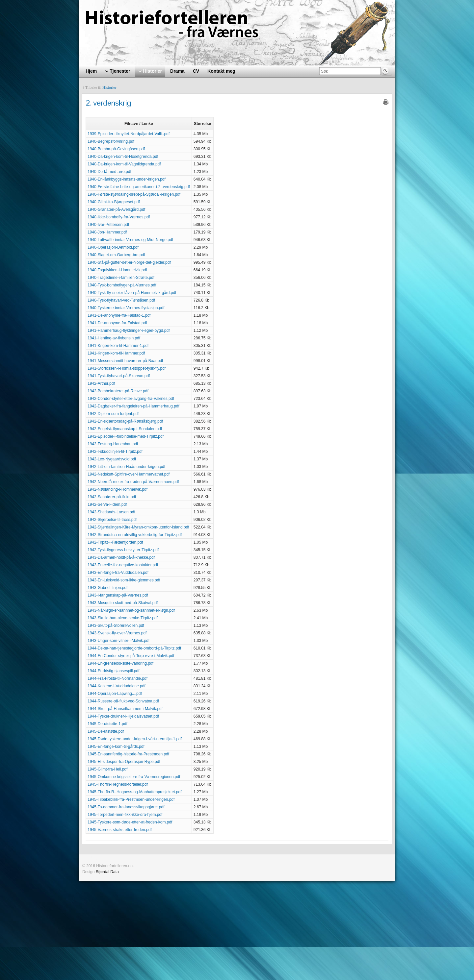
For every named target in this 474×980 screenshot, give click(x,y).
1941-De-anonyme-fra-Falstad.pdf (117, 323)
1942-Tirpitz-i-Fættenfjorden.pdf (115, 542)
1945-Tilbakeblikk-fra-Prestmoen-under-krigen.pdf (131, 799)
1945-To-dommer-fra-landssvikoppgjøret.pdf (126, 807)
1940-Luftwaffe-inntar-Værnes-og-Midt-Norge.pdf (130, 240)
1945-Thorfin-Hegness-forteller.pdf (118, 784)
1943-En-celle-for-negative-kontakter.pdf (123, 565)
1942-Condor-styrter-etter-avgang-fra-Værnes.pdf (131, 399)
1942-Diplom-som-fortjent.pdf (113, 414)
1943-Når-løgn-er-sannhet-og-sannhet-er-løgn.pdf (131, 610)
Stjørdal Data (107, 872)
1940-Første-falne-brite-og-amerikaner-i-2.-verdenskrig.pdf (139, 187)
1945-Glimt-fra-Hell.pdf (107, 769)
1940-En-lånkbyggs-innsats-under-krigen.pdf (127, 179)
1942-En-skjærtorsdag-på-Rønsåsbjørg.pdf (125, 421)
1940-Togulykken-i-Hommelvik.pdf (117, 270)
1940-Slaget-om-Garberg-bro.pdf (116, 255)
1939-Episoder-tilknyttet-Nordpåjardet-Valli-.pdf (129, 134)
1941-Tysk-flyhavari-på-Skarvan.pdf (119, 376)
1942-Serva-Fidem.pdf (107, 504)
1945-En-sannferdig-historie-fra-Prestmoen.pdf (128, 754)
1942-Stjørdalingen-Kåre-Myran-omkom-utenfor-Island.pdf (138, 527)
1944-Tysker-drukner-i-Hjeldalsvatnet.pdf (123, 716)
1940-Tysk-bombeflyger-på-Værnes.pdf (122, 285)
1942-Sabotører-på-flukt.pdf (112, 497)
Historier (109, 87)
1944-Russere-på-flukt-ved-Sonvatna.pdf (123, 701)
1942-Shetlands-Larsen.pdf (111, 512)
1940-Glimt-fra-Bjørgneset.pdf (114, 202)
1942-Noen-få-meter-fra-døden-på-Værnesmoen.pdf (133, 482)
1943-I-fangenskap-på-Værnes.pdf (118, 595)
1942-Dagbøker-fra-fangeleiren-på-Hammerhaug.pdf (133, 406)
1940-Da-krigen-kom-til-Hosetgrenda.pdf (123, 157)
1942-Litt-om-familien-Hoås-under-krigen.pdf (126, 467)
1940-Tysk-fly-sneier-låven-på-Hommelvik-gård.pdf (132, 293)
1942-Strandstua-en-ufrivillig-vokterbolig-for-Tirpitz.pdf (135, 535)
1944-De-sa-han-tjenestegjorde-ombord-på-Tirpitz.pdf (134, 648)
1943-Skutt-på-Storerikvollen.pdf (116, 625)
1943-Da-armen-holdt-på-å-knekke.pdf (121, 557)
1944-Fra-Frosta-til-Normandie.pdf (118, 678)
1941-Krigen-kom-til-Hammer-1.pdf (118, 346)
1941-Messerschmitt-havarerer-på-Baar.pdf (125, 361)
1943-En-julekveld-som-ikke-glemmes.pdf (124, 580)
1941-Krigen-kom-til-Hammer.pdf (116, 353)
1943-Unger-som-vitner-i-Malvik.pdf (118, 641)
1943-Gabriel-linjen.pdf (107, 588)
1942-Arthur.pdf (101, 383)
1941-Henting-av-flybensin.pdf (114, 338)
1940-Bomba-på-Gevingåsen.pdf (116, 149)
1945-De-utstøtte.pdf (106, 731)
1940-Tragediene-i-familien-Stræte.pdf (121, 278)
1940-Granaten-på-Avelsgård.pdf (116, 209)
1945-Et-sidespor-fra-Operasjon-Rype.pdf (124, 762)
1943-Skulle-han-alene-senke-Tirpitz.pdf (123, 618)
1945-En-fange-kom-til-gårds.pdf (116, 747)
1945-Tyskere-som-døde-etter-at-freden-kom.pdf (130, 822)
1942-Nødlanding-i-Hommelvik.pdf (118, 489)
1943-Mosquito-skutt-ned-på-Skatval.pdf (123, 603)
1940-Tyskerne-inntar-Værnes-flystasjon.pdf (126, 308)
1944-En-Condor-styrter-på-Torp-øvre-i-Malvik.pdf (131, 656)
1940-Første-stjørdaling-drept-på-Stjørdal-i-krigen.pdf (134, 194)
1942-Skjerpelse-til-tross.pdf (112, 520)
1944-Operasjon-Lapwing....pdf (115, 694)
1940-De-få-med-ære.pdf (109, 172)
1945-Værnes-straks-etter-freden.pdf (120, 830)
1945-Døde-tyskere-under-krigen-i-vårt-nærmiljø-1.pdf (135, 739)
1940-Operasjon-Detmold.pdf (113, 247)
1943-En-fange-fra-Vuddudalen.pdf (118, 573)
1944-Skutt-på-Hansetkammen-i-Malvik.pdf (125, 709)
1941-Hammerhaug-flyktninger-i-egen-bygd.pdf (129, 331)
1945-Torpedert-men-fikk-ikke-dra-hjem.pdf (125, 815)
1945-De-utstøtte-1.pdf (107, 724)
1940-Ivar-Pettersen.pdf (108, 225)
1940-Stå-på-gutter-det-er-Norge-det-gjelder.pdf (129, 262)
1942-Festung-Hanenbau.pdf (113, 444)
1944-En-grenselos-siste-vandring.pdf (120, 663)
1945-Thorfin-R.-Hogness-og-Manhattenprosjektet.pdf (134, 792)
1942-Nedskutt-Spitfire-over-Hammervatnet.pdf (129, 474)
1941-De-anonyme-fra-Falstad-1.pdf (119, 315)
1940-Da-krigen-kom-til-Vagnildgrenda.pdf (124, 164)
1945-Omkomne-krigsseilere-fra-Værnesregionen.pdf (134, 777)
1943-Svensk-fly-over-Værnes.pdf (117, 633)
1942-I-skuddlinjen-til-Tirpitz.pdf (115, 452)
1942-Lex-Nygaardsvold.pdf (112, 459)
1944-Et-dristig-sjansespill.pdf (113, 671)
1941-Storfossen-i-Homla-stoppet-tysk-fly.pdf (127, 368)
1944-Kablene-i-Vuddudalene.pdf (117, 686)
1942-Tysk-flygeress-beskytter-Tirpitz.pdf (123, 550)
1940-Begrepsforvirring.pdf (111, 141)
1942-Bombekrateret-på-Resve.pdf (118, 391)
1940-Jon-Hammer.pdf (107, 232)
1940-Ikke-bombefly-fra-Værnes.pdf (119, 217)
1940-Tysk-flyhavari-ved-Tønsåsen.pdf (121, 300)
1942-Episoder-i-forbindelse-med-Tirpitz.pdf (126, 436)
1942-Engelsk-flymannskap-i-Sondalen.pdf (125, 429)
